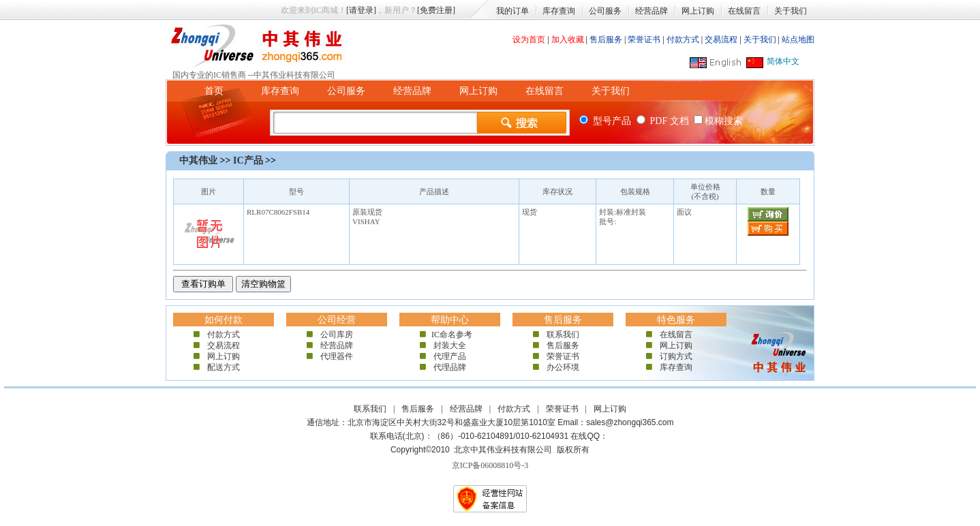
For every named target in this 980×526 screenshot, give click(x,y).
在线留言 (744, 11)
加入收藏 (568, 40)
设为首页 (529, 40)
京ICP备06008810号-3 (490, 465)
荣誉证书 (644, 40)
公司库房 (337, 335)
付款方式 (683, 40)
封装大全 (450, 345)
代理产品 (450, 356)
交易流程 (721, 40)
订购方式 (676, 356)
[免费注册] (436, 10)
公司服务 (605, 11)
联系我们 (563, 335)
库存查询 (559, 11)
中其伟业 (198, 160)
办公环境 (563, 367)
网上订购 (698, 11)
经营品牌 (652, 11)
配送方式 (224, 367)
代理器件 (337, 356)
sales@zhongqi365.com (630, 422)
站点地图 (798, 40)
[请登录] (361, 10)
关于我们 (791, 11)
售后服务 (606, 40)
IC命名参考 (450, 335)
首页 (214, 91)
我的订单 (512, 11)
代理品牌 (450, 367)
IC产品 (248, 160)
